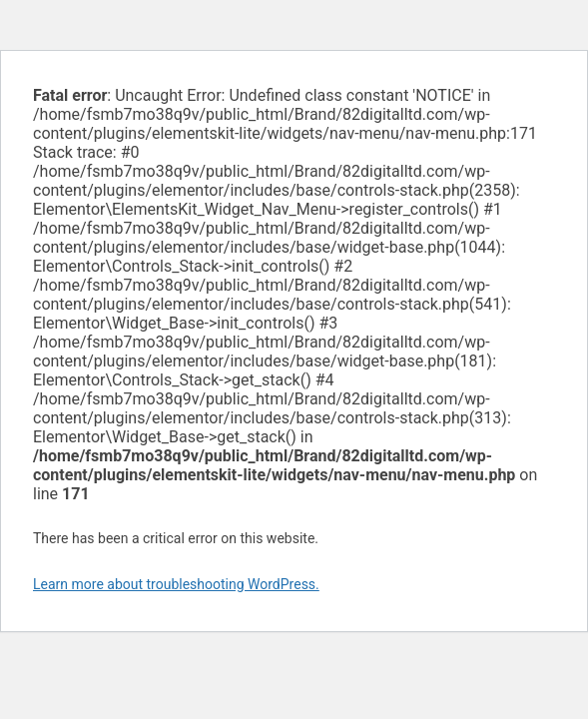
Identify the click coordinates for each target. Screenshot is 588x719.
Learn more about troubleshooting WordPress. (176, 584)
